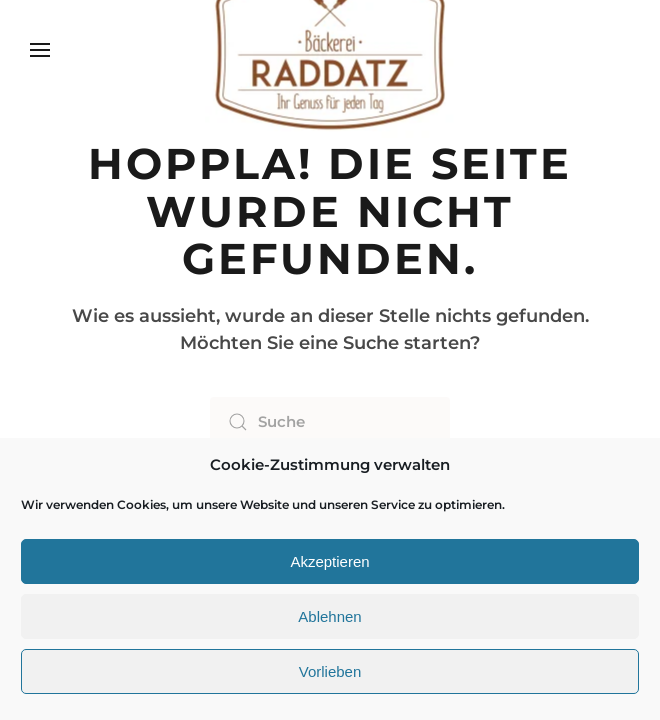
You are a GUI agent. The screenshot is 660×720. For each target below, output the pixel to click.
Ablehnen (329, 616)
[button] (40, 50)
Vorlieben (330, 671)
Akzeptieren (329, 561)
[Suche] (330, 422)
